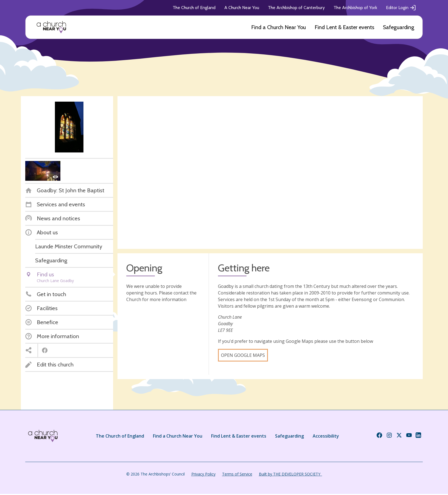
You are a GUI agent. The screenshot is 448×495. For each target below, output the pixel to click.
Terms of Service (237, 474)
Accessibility (326, 436)
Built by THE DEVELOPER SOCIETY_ (290, 474)
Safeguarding (399, 27)
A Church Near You (242, 8)
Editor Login (401, 8)
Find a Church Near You (278, 27)
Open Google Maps (243, 355)
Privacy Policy (203, 474)
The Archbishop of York (355, 8)
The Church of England (194, 8)
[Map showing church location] (270, 173)
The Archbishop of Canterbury (296, 8)
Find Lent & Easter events (344, 27)
